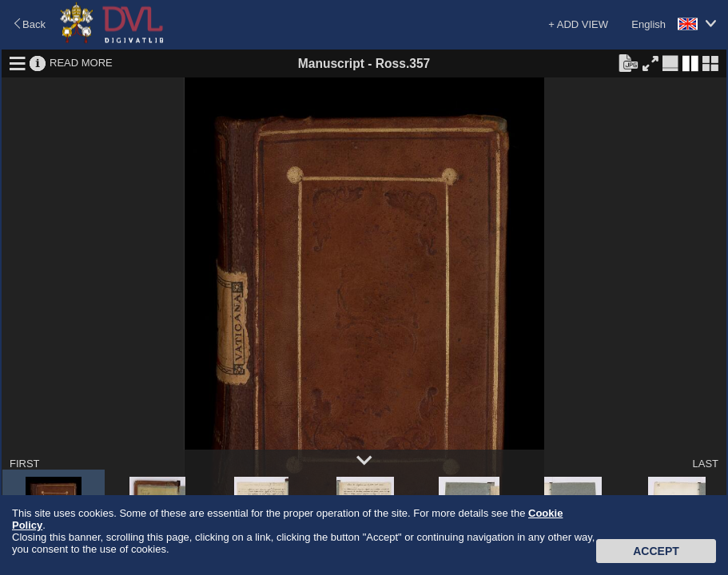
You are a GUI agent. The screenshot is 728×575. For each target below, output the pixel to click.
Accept (656, 551)
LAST (705, 464)
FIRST (25, 464)
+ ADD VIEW (578, 24)
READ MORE (81, 63)
